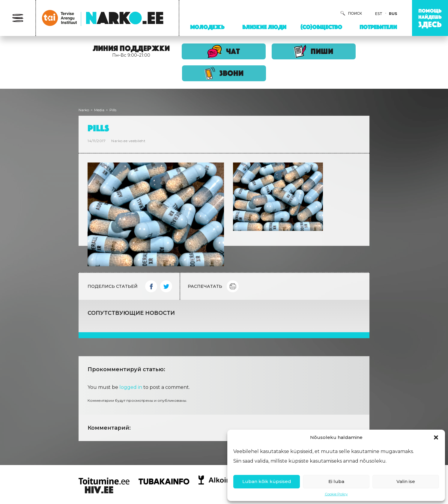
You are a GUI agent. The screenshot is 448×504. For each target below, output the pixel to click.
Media (99, 110)
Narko (84, 110)
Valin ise (406, 481)
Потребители (378, 27)
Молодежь (207, 27)
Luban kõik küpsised (267, 481)
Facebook (151, 286)
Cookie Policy (336, 494)
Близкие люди (264, 27)
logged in (131, 387)
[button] (436, 437)
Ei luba (336, 481)
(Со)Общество (321, 27)
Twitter (166, 286)
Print (233, 286)
